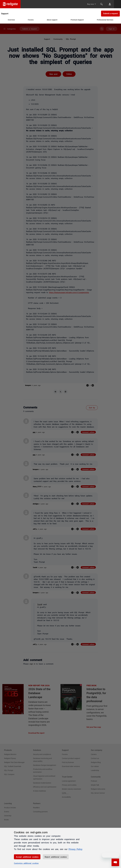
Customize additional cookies (26, 863)
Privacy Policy (75, 849)
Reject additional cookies (56, 857)
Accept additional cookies (27, 857)
